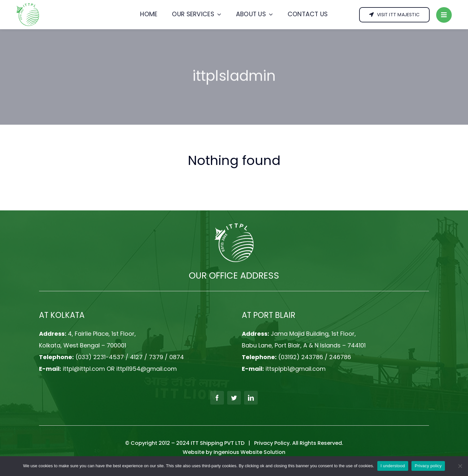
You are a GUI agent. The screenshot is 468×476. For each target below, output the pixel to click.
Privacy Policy (272, 443)
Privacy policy (428, 466)
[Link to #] (444, 15)
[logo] (28, 6)
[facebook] (217, 398)
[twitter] (234, 398)
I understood (393, 466)
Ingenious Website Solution (249, 452)
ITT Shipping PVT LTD (218, 443)
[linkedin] (251, 398)
